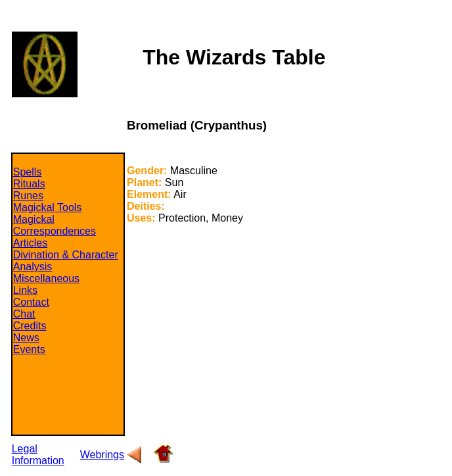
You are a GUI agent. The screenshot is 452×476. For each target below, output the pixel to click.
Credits (30, 326)
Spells (28, 172)
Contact (31, 302)
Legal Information (38, 455)
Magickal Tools (48, 207)
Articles (30, 243)
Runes (28, 196)
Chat (24, 314)
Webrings (102, 455)
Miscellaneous (46, 278)
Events (29, 349)
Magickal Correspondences (55, 225)
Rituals (29, 184)
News (26, 338)
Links (25, 290)
